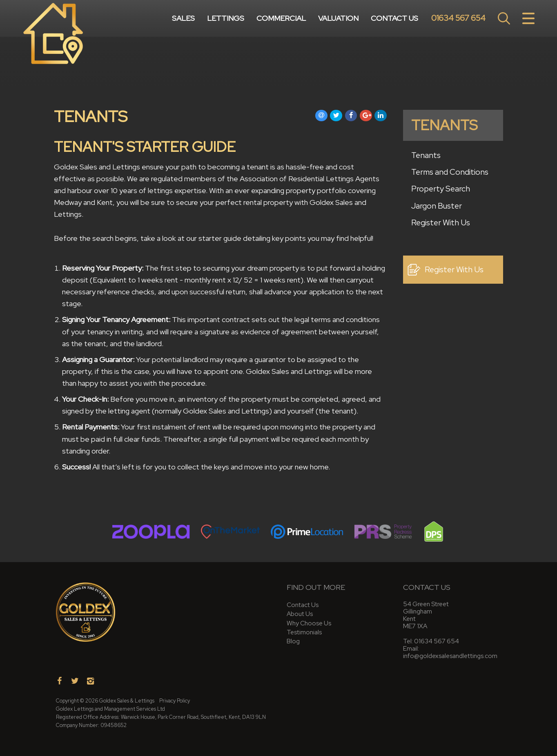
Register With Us (441, 222)
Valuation (338, 18)
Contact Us (394, 18)
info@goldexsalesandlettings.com (450, 656)
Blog (293, 641)
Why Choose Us (309, 623)
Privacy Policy (175, 701)
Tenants (426, 155)
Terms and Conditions (450, 172)
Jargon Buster (437, 206)
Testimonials (304, 632)
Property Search (441, 189)
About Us (300, 614)
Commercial (281, 18)
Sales (183, 18)
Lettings (226, 18)
